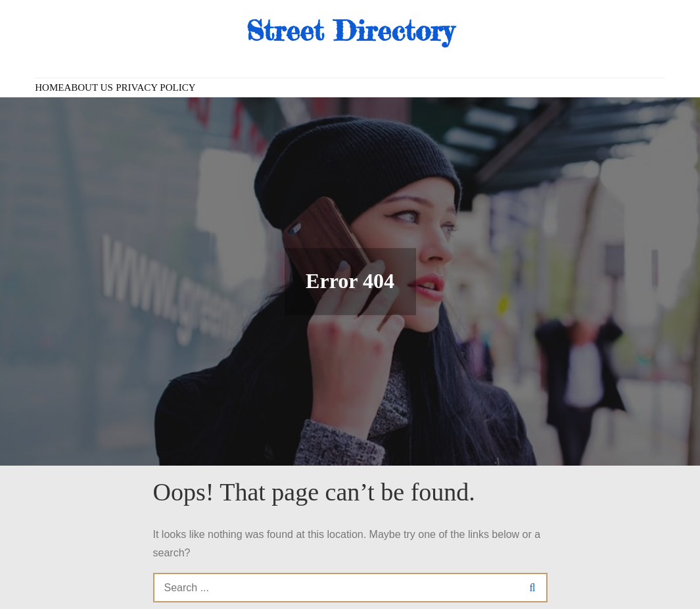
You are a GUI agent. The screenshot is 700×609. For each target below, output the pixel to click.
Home (49, 87)
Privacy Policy (155, 87)
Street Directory (350, 31)
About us (88, 87)
